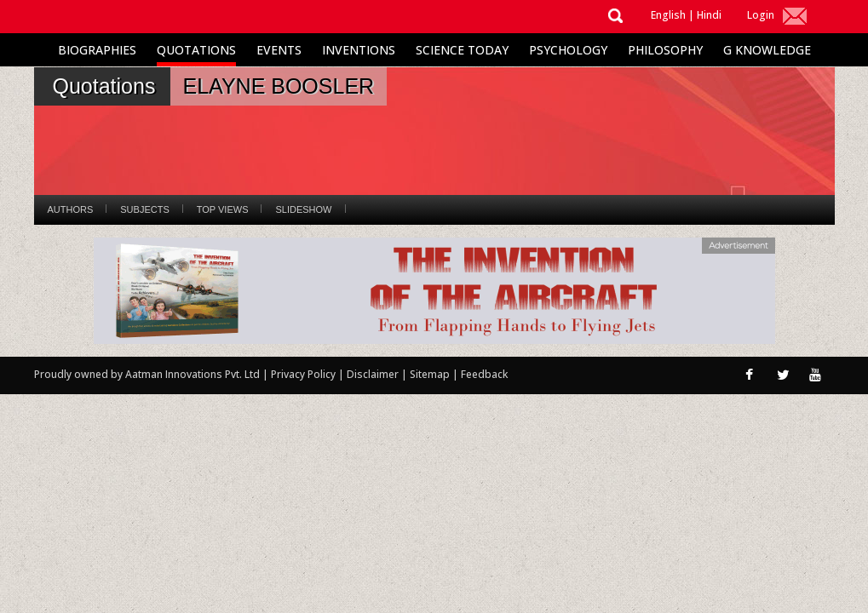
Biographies (97, 50)
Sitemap (431, 374)
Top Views (223, 209)
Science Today (462, 50)
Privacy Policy (305, 374)
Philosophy (665, 50)
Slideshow (303, 209)
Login (761, 15)
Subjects (144, 209)
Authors (71, 209)
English (668, 15)
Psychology (568, 50)
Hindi (709, 15)
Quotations (196, 50)
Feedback (484, 374)
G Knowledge (767, 50)
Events (279, 50)
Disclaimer (373, 374)
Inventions (359, 50)
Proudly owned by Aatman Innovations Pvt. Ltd (147, 374)
